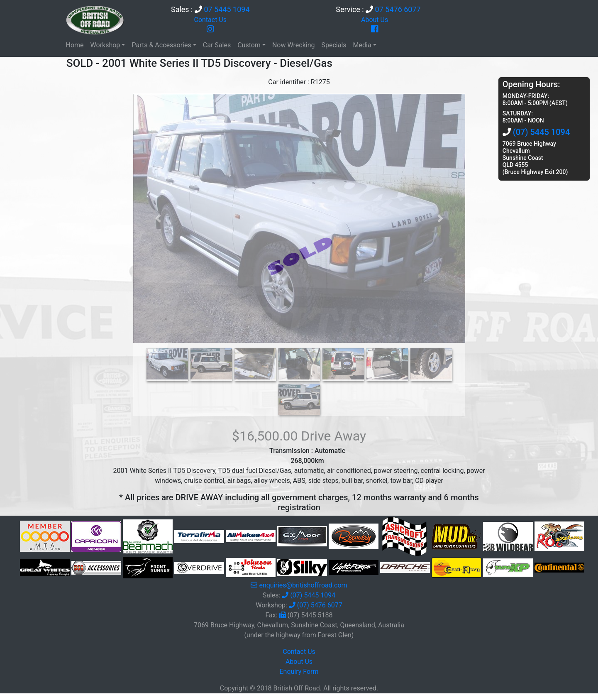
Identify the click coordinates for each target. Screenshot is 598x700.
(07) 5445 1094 (542, 132)
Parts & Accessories (161, 45)
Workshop (105, 45)
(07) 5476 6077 (320, 605)
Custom (249, 45)
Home (75, 45)
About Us (375, 20)
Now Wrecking (294, 45)
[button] (158, 218)
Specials (334, 45)
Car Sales (217, 45)
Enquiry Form (299, 672)
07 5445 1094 (227, 9)
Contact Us (210, 20)
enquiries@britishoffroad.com (303, 585)
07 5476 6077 (398, 9)
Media (362, 45)
